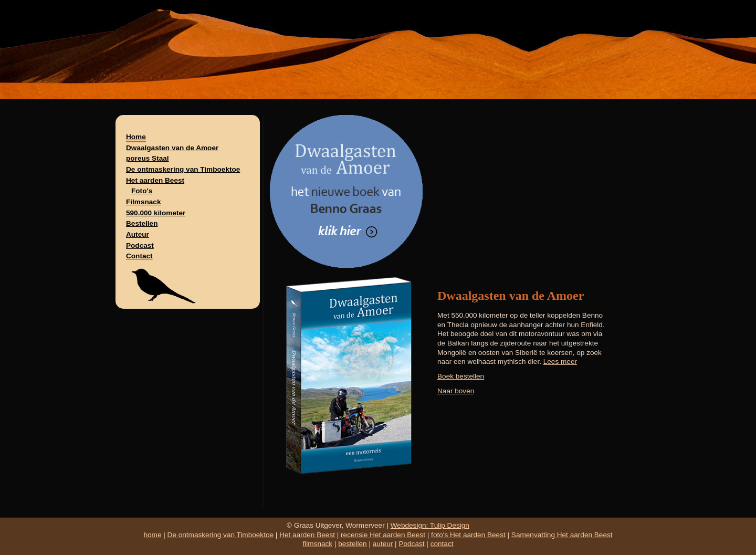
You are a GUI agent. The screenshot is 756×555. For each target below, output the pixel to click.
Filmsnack (144, 202)
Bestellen (142, 223)
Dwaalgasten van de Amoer (172, 148)
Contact (139, 256)
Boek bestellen (461, 376)
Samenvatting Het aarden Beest (562, 535)
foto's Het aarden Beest (468, 535)
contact (442, 544)
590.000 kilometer (156, 213)
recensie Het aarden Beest (383, 535)
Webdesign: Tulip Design (430, 525)
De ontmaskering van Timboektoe (183, 169)
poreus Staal (148, 158)
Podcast (140, 245)
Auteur (138, 234)
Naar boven (456, 391)
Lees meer (560, 362)
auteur (383, 544)
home (152, 535)
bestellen (352, 544)
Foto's (142, 191)
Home (136, 137)
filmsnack (318, 544)
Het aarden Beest (155, 180)
